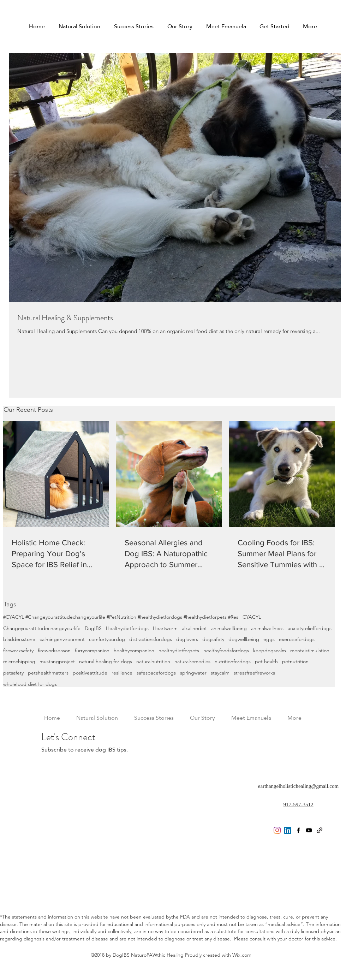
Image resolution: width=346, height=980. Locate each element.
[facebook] (298, 830)
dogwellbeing (244, 639)
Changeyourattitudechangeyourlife (42, 628)
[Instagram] (277, 830)
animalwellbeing (229, 628)
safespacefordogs (156, 673)
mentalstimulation (310, 651)
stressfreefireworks (254, 673)
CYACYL (252, 617)
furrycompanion (92, 651)
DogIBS (93, 628)
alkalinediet (194, 628)
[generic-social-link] (320, 830)
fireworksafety (18, 651)
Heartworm (165, 628)
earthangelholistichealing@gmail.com (298, 786)
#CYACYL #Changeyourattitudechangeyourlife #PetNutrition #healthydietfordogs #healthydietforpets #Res (121, 617)
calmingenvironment (62, 639)
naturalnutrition (153, 661)
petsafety (13, 673)
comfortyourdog (107, 639)
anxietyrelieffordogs (310, 628)
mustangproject (57, 661)
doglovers (187, 639)
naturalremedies (192, 661)
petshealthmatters (48, 673)
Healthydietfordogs (127, 628)
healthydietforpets (179, 651)
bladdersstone (19, 639)
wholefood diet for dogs (30, 684)
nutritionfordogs (233, 661)
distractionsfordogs (151, 639)
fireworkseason (54, 651)
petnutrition (295, 661)
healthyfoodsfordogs (226, 651)
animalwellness (267, 628)
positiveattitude (90, 673)
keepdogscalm (270, 651)
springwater (193, 673)
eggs (269, 639)
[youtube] (309, 830)
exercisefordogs (297, 639)
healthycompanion (134, 651)
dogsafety (213, 639)
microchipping (19, 661)
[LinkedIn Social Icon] (288, 830)
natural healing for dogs (106, 661)
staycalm (220, 673)
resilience (122, 673)
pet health (266, 661)
